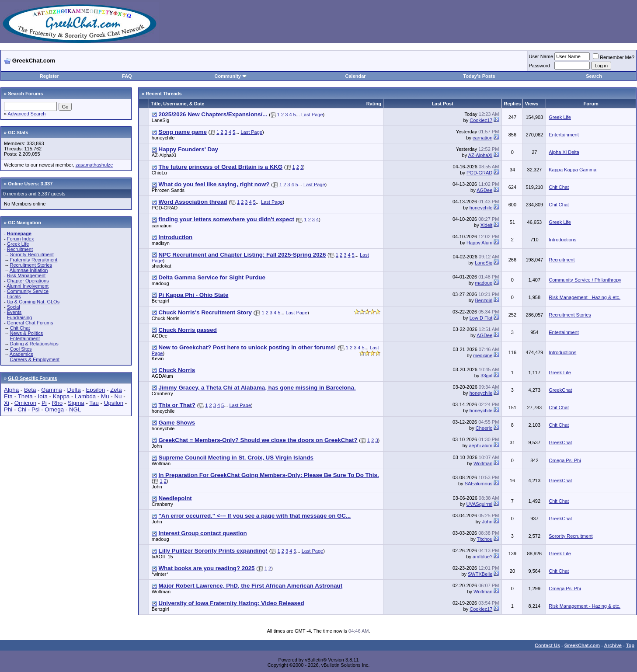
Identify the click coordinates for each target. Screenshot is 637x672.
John (157, 446)
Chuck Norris (166, 318)
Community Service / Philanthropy (585, 280)
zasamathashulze (94, 165)
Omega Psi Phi (565, 460)
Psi (36, 409)
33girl (486, 376)
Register (49, 76)
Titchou (485, 539)
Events (14, 312)
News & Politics (26, 333)
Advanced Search (27, 114)
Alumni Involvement (28, 286)
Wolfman (161, 463)
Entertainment (24, 338)
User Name (541, 56)
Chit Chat (20, 328)
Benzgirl (160, 301)
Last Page (312, 115)
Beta (30, 390)
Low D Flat (481, 318)
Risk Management (26, 275)
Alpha (11, 390)
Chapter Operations (28, 281)
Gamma (51, 390)
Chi (22, 409)
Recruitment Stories (31, 265)
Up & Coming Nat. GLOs (33, 302)
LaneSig (160, 120)
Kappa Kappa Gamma (573, 170)
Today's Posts (479, 76)
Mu (105, 396)
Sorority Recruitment (31, 254)
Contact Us (547, 645)
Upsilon (114, 403)
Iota (43, 396)
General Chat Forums (30, 323)
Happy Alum (479, 243)
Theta (25, 396)
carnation (482, 138)
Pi (44, 403)
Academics (21, 354)
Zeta (116, 390)
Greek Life (18, 244)
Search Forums (25, 94)
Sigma (76, 403)
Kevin (158, 359)
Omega (54, 409)
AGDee (484, 190)
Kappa (61, 396)
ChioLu (159, 173)
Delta (74, 390)
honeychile (163, 138)
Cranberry (162, 393)
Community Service (28, 291)
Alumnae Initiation (29, 270)
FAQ (127, 76)
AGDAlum (162, 376)
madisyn (161, 243)
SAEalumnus (479, 484)
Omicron (25, 403)
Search (594, 76)
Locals (14, 296)
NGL (75, 409)
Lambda (85, 396)
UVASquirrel (480, 504)
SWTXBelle (480, 574)
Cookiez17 (481, 120)
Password (540, 66)
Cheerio (484, 428)
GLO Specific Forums (32, 378)
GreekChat (560, 390)
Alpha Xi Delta (564, 152)
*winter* (160, 574)
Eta (8, 396)
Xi (7, 403)
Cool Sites (21, 349)
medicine (483, 355)
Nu (118, 396)
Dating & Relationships (34, 344)
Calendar (356, 76)
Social (14, 307)
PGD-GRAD (479, 173)
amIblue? (482, 557)
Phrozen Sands (168, 190)
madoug (160, 283)
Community (231, 76)
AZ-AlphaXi (164, 155)
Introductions (562, 240)
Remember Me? (614, 57)
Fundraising (19, 317)
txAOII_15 (162, 557)
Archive (613, 645)
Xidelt (487, 225)
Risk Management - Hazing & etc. (585, 297)
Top (630, 645)
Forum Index (21, 239)
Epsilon (95, 390)
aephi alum (480, 446)
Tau (94, 403)
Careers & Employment (35, 359)
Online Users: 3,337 (30, 184)
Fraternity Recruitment (33, 260)
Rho (57, 403)
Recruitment (20, 249)
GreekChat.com (582, 645)
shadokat (162, 266)
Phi (8, 409)
